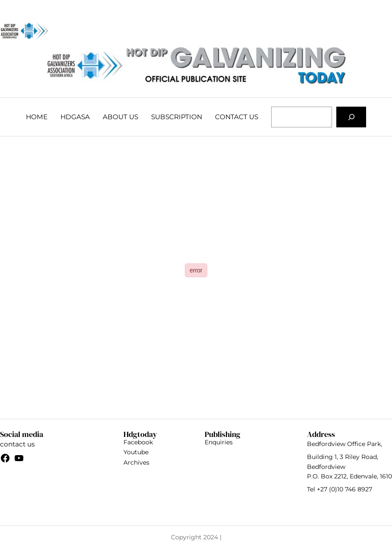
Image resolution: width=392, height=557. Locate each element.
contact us (17, 444)
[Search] (351, 117)
